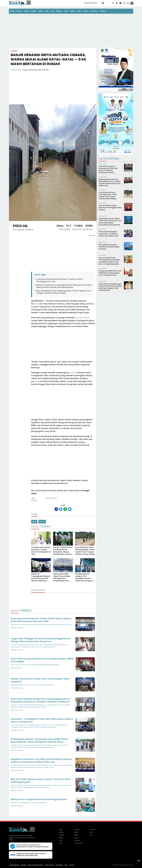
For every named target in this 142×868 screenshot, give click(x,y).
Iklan (66, 865)
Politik (27, 11)
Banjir (34, 522)
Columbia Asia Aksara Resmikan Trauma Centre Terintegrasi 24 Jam (59, 280)
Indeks (103, 11)
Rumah (42, 522)
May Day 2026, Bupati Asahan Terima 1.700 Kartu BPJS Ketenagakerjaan (41, 781)
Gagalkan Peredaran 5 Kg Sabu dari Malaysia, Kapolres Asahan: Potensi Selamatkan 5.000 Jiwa (41, 761)
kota (12, 668)
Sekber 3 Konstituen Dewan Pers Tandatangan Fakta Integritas (40, 680)
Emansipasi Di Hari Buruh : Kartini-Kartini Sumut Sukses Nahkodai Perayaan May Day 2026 (41, 620)
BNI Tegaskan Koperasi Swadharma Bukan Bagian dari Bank (109, 247)
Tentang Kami (14, 865)
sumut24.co (121, 865)
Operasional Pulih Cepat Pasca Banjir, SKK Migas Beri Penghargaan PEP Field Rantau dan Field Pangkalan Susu (63, 580)
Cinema (92, 830)
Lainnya (94, 11)
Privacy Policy (50, 865)
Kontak (72, 865)
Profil (66, 11)
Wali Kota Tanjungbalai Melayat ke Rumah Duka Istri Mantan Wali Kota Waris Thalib (41, 578)
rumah (37, 304)
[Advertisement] (71, 31)
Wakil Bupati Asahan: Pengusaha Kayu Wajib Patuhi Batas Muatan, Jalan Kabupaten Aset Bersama (39, 740)
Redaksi (23, 865)
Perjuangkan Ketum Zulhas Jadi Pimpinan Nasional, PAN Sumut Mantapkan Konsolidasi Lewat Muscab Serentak (110, 223)
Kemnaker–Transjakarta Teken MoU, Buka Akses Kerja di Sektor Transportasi (42, 720)
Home (12, 11)
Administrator (16, 70)
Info (52, 11)
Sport (79, 11)
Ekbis (41, 11)
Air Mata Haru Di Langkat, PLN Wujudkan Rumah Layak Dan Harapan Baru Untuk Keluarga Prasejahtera (84, 580)
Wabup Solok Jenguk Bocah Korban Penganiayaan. (39, 799)
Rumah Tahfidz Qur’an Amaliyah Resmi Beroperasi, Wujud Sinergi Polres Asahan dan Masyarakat (64, 286)
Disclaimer (59, 865)
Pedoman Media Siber (35, 865)
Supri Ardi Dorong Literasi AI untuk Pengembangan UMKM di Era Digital (42, 660)
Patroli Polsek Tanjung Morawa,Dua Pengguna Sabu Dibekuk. (110, 208)
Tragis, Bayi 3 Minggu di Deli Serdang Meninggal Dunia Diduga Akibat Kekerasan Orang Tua (40, 640)
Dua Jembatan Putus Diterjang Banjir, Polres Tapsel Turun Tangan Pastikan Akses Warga (64, 292)
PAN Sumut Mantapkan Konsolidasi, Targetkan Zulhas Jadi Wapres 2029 (109, 234)
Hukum (34, 11)
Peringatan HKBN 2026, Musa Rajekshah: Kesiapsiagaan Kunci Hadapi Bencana (110, 273)
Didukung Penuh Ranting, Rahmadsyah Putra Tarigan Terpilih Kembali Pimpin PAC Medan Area (110, 183)
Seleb (72, 11)
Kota (47, 11)
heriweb (131, 865)
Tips (91, 832)
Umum (86, 11)
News (19, 11)
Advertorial (78, 843)
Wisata (59, 11)
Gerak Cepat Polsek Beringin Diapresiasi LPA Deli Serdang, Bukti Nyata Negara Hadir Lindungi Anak (110, 287)
